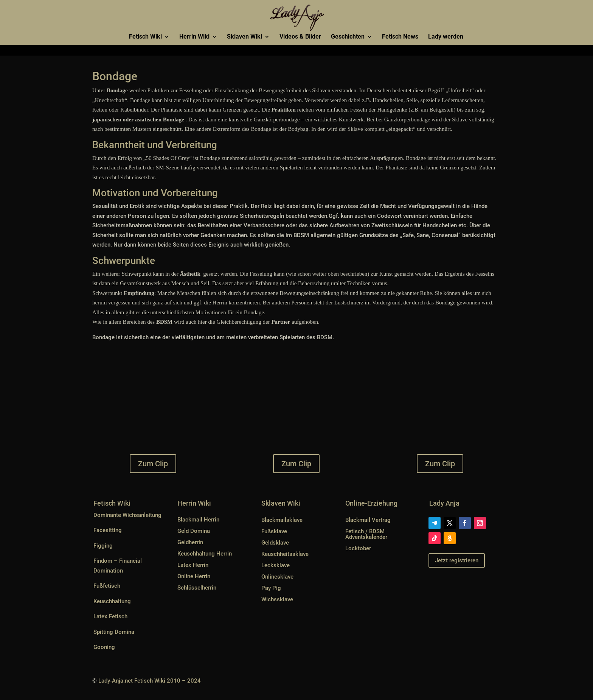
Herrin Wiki (194, 37)
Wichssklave (277, 599)
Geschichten (348, 37)
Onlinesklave (277, 577)
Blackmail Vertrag (368, 520)
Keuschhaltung (112, 601)
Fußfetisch (107, 586)
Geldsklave (275, 543)
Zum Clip (153, 464)
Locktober (358, 548)
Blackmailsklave (282, 520)
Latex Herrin (193, 565)
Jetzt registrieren (457, 560)
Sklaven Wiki (244, 37)
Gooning (104, 647)
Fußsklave (274, 531)
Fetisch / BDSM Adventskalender (366, 534)
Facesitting (108, 530)
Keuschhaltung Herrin (205, 554)
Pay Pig (271, 588)
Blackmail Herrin (198, 520)
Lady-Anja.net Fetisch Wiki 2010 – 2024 (150, 681)
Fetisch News (400, 37)
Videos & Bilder (300, 37)
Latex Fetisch (110, 616)
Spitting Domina (114, 632)
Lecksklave (276, 565)
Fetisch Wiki (145, 37)
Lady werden (446, 37)
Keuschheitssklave (285, 554)
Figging (103, 546)
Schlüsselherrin (197, 588)
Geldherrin (190, 542)
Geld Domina (194, 531)
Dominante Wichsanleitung (127, 515)
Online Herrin (194, 576)
